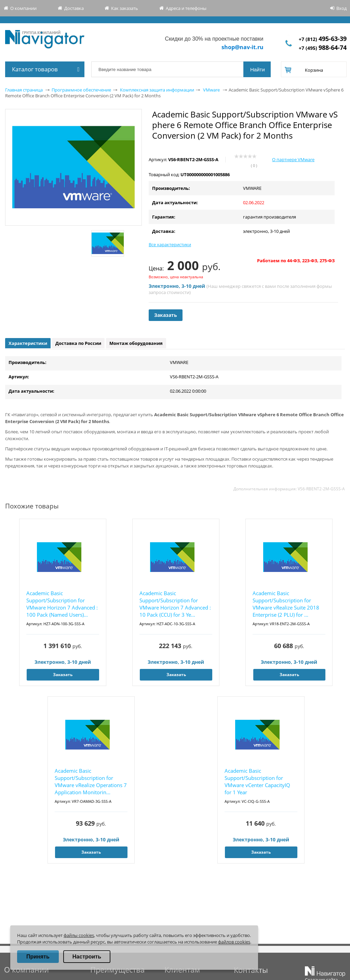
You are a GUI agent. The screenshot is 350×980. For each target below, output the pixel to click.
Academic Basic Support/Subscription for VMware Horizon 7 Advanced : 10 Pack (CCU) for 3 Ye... (175, 604)
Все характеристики (170, 244)
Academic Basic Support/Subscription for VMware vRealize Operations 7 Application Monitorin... (91, 781)
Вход (341, 8)
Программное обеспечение (81, 90)
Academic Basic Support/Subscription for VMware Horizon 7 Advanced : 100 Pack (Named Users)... (62, 604)
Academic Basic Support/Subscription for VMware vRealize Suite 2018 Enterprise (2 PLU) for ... (286, 604)
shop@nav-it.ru (243, 47)
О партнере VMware (293, 159)
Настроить (87, 957)
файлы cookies (79, 935)
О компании (23, 8)
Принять (38, 957)
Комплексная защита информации (157, 90)
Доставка (74, 8)
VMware (211, 90)
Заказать (166, 315)
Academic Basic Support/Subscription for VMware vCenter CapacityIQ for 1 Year (257, 781)
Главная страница (24, 90)
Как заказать (125, 8)
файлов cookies (234, 942)
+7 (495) (323, 48)
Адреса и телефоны (186, 8)
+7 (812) (323, 39)
